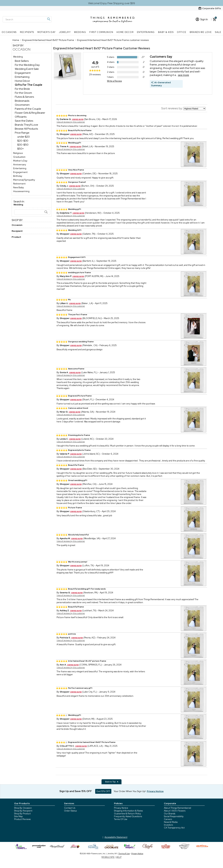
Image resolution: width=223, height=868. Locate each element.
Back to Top (112, 782)
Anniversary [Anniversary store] (20, 164)
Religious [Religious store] (18, 153)
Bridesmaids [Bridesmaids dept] (22, 101)
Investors (168, 825)
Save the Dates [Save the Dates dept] (24, 121)
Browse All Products (26, 129)
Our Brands (170, 814)
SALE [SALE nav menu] (218, 32)
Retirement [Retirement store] (19, 184)
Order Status (70, 811)
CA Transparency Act (174, 828)
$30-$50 (23, 145)
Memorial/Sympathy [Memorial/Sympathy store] (24, 180)
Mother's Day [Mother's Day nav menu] (47, 32)
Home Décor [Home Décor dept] (22, 81)
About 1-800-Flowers (175, 811)
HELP (119, 857)
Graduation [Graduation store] (19, 157)
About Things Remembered (177, 808)
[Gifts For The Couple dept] (29, 85)
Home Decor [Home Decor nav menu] (125, 32)
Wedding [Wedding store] (18, 57)
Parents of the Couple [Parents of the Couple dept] (28, 109)
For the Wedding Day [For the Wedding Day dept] (27, 65)
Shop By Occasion (23, 808)
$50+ (21, 149)
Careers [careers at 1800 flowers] (168, 819)
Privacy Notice (121, 808)
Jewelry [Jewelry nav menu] (65, 32)
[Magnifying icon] (49, 19)
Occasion (22, 49)
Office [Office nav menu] (182, 32)
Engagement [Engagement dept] (23, 73)
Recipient (17, 231)
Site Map (18, 816)
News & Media (171, 822)
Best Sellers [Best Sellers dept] (22, 61)
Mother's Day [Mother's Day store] (20, 161)
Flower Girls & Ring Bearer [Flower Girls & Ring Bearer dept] (30, 113)
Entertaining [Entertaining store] (20, 168)
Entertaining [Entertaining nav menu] (146, 32)
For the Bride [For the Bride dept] (22, 89)
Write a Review (114, 81)
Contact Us (70, 808)
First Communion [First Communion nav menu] (101, 32)
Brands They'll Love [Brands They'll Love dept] (26, 125)
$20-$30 (23, 141)
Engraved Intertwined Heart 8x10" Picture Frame (88, 48)
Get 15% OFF (103, 791)
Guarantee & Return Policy (127, 814)
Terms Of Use (121, 819)
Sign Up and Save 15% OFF (76, 791)
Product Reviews (22, 819)
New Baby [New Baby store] (18, 187)
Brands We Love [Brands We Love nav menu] (201, 32)
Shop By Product (22, 814)
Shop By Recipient (23, 811)
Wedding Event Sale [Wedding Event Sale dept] (27, 69)
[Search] (27, 19)
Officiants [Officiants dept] (21, 117)
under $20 (24, 137)
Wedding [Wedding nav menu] (80, 32)
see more (183, 75)
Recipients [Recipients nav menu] (27, 32)
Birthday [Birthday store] (18, 176)
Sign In (202, 19)
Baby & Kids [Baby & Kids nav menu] (166, 32)
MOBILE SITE (108, 857)
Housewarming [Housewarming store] (21, 191)
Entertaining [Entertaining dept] (22, 77)
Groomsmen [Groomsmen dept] (22, 105)
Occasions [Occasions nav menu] (9, 32)
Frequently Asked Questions (128, 816)
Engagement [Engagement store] (20, 172)
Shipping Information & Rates (128, 811)
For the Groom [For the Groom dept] (23, 93)
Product (16, 237)
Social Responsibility (174, 816)
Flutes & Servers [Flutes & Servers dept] (24, 97)
